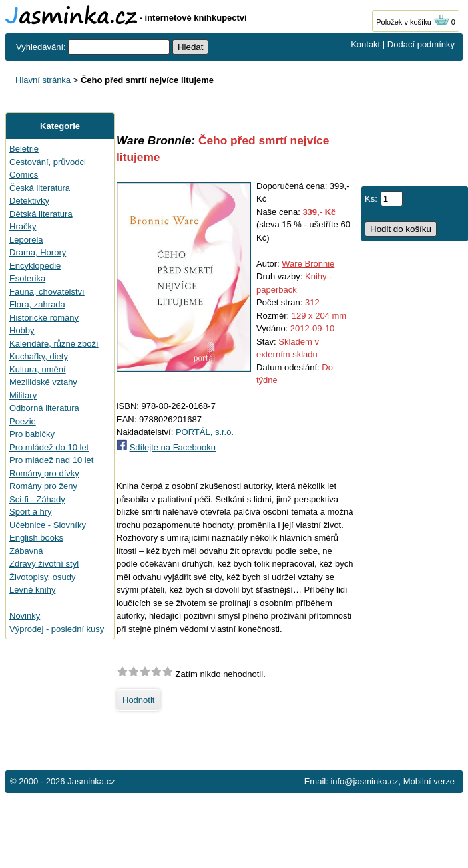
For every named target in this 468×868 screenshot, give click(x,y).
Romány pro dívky (44, 473)
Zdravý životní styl (44, 564)
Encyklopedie (35, 266)
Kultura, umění (38, 369)
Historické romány (44, 318)
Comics (24, 175)
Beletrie (24, 149)
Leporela (26, 240)
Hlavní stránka (43, 80)
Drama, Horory (38, 252)
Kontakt (365, 44)
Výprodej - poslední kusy (57, 629)
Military (23, 395)
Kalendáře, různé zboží (54, 344)
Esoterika (27, 278)
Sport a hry (31, 512)
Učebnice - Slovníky (48, 525)
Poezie (23, 421)
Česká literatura (40, 188)
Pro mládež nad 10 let (51, 460)
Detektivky (29, 201)
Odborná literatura (44, 408)
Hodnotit (138, 700)
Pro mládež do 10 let (49, 447)
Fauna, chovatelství (47, 292)
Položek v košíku (413, 22)
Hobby (22, 330)
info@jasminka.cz (364, 781)
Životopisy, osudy (42, 577)
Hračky (23, 226)
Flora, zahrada (37, 304)
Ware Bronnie (308, 264)
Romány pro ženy (43, 486)
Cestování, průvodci (48, 162)
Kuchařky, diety (39, 356)
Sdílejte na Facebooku (173, 447)
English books (36, 538)
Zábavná (26, 551)
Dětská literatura (41, 214)
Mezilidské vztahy (43, 382)
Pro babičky (32, 434)
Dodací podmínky (421, 44)
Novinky (25, 616)
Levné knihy (32, 590)
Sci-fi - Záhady (37, 499)
